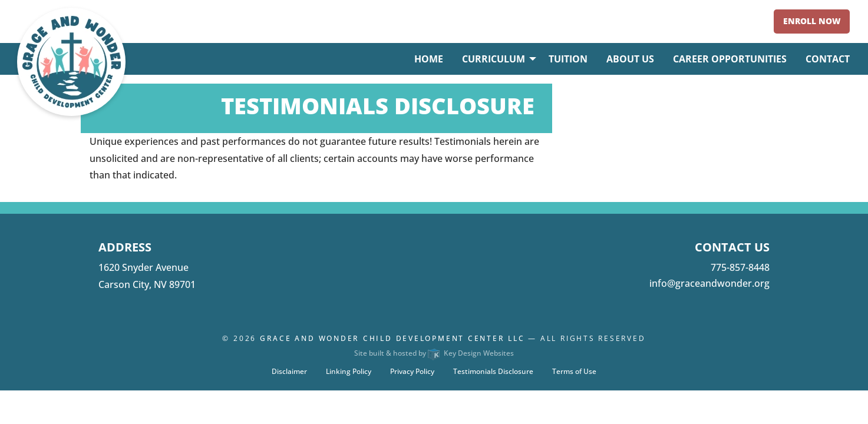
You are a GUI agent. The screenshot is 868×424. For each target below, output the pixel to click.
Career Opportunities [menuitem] (730, 59)
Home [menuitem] (429, 59)
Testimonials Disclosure (493, 371)
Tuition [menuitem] (568, 59)
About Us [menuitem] (630, 59)
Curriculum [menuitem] (494, 59)
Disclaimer (289, 371)
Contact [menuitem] (828, 59)
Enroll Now (812, 21)
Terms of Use (574, 371)
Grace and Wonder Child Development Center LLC (392, 338)
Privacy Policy (412, 371)
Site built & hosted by (434, 353)
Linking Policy (349, 371)
